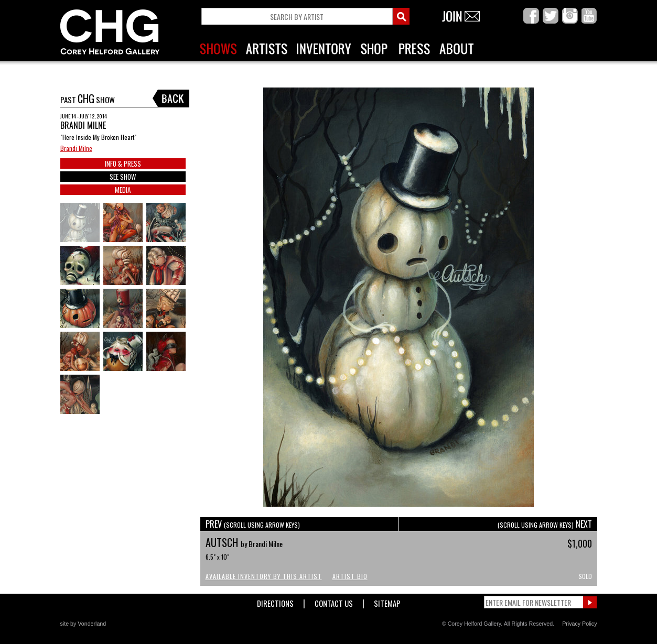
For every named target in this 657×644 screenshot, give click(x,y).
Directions (275, 601)
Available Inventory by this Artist (264, 576)
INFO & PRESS (123, 163)
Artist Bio (350, 576)
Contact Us (334, 601)
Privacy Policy (579, 624)
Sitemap (387, 601)
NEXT (545, 524)
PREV (253, 524)
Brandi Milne (76, 148)
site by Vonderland (83, 624)
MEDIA (123, 190)
